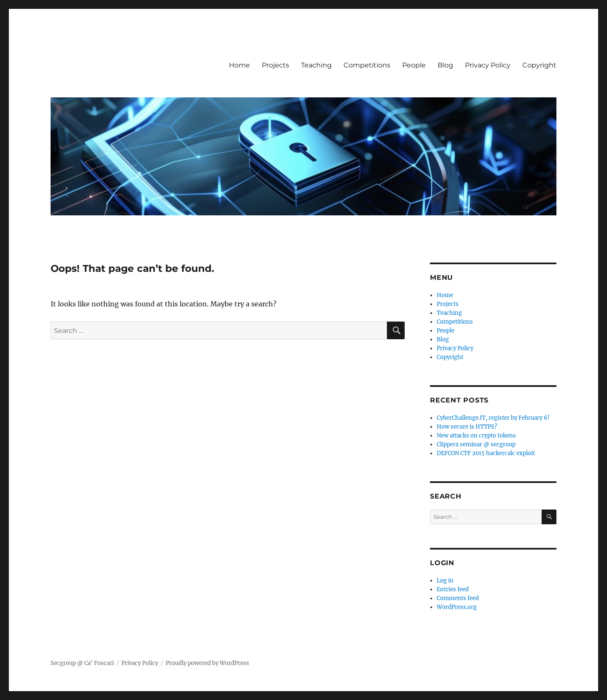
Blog (445, 65)
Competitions (367, 65)
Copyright (539, 65)
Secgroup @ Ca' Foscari (82, 663)
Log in (445, 581)
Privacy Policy (488, 65)
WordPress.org (457, 607)
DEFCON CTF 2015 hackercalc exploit (486, 453)
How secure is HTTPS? (467, 427)
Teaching (316, 65)
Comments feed (458, 598)
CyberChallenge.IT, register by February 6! (493, 418)
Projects (275, 65)
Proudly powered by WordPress (207, 663)
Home (239, 65)
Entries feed (453, 589)
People (414, 65)
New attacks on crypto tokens (476, 436)
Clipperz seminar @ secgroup (476, 444)
